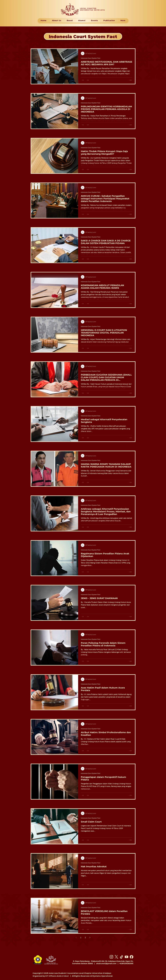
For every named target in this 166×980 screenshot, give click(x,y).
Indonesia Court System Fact (91, 58)
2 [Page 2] (85, 937)
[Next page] (90, 937)
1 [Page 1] (81, 937)
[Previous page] (76, 937)
